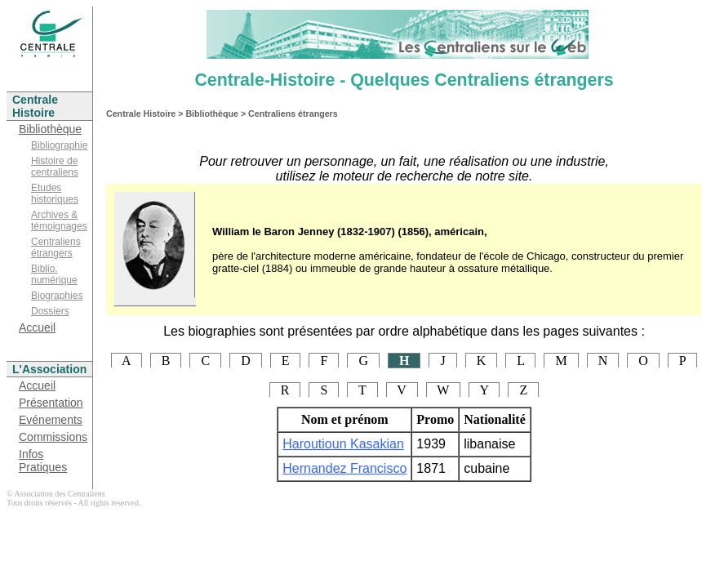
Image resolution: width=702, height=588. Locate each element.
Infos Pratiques (43, 461)
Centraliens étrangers (56, 247)
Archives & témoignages (59, 220)
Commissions (53, 437)
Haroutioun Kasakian (343, 444)
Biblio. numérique (54, 274)
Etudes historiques (55, 194)
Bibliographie (59, 145)
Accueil (37, 327)
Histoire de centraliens (55, 167)
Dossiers (50, 311)
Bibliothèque (50, 129)
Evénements (51, 420)
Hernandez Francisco (344, 468)
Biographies (57, 296)
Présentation (51, 403)
